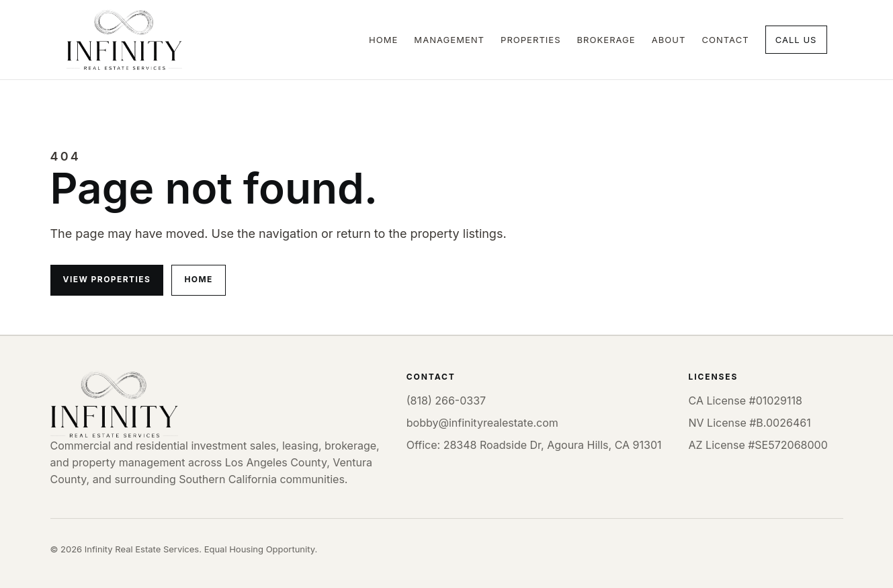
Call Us (796, 40)
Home (383, 40)
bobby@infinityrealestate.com (482, 423)
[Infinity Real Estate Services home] (124, 40)
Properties (531, 40)
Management (449, 40)
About (669, 40)
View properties (107, 279)
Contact (725, 40)
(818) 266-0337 (446, 401)
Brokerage (606, 40)
